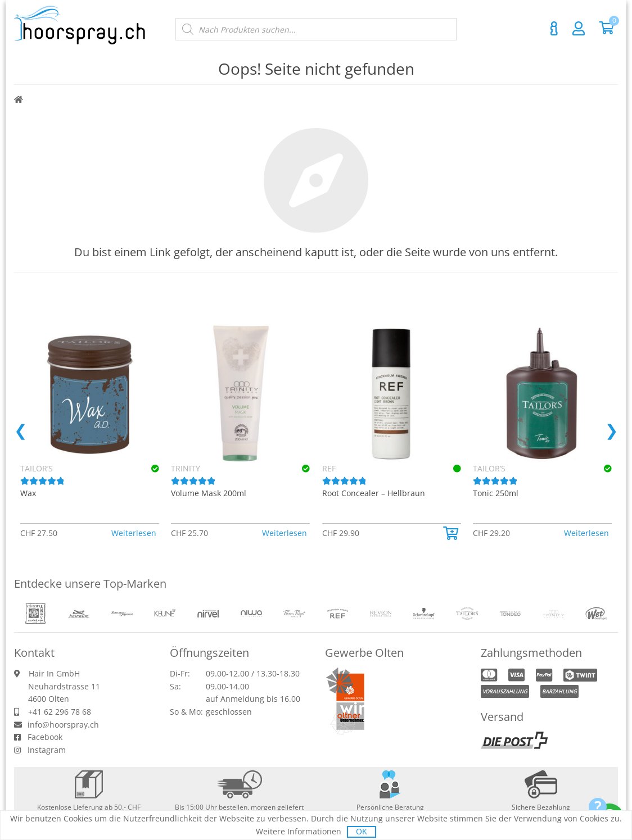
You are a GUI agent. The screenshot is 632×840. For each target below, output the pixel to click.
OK (362, 831)
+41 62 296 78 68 (60, 712)
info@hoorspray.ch (63, 725)
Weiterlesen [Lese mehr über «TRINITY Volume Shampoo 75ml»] (436, 533)
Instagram (47, 750)
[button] (301, 533)
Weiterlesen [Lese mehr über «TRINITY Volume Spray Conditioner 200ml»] (586, 533)
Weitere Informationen (299, 831)
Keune (183, 468)
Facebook (45, 737)
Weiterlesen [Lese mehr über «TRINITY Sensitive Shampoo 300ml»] (134, 533)
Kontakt (554, 29)
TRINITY (337, 468)
